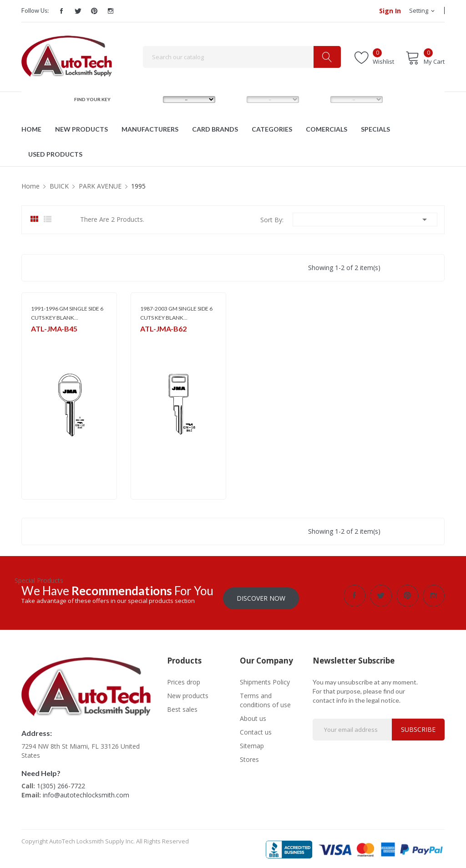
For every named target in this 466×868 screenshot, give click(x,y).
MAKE (149, 99)
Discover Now (261, 595)
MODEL (235, 99)
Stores (249, 757)
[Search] (242, 57)
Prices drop (184, 679)
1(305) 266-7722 (61, 784)
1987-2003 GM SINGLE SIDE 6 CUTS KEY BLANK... (176, 313)
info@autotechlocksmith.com (86, 793)
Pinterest (94, 11)
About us (253, 716)
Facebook (61, 11)
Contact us (256, 729)
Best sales (182, 707)
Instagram (111, 11)
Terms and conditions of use (265, 697)
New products (188, 693)
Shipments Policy (265, 679)
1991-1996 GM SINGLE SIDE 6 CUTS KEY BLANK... (67, 313)
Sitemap (252, 743)
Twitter (78, 11)
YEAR (316, 99)
